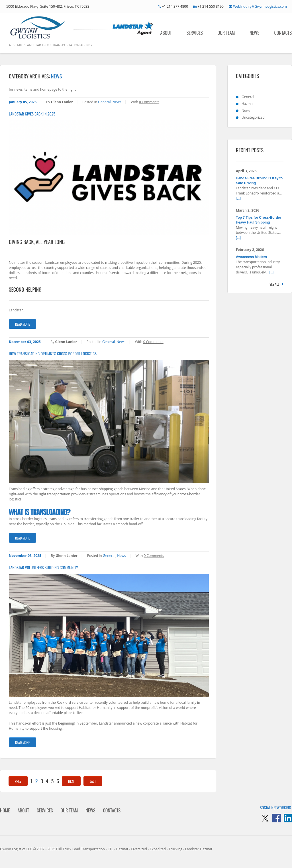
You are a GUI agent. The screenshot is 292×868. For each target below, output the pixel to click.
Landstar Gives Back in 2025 (32, 114)
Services (195, 33)
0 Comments (149, 102)
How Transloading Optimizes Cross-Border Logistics (53, 354)
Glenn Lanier (62, 102)
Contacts (283, 33)
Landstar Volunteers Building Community (43, 567)
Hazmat (248, 104)
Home (5, 810)
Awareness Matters (251, 257)
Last (93, 781)
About (166, 33)
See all (274, 284)
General (104, 102)
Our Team (226, 33)
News (254, 33)
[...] (238, 198)
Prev (18, 781)
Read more (23, 324)
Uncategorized (253, 117)
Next (71, 781)
